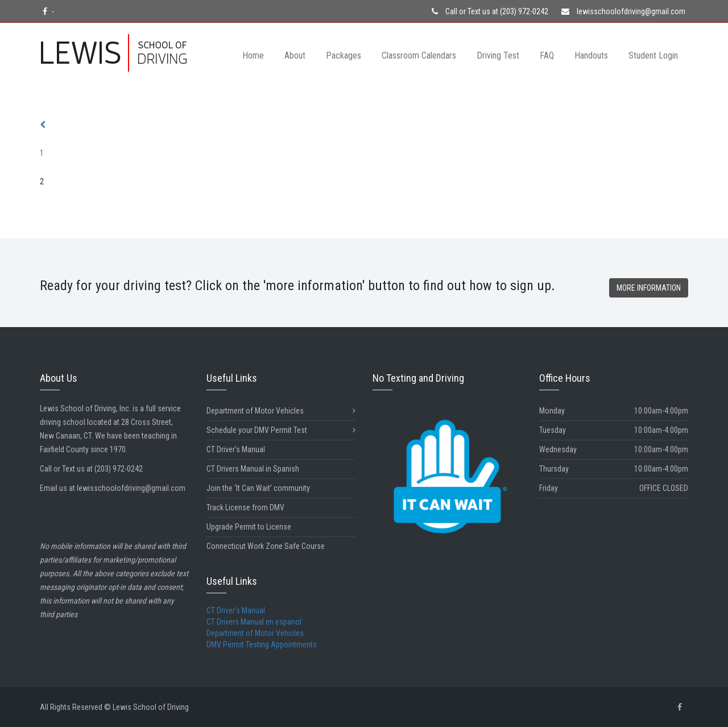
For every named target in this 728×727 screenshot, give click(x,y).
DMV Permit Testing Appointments (262, 645)
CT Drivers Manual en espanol (254, 622)
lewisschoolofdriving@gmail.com (623, 11)
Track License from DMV (245, 507)
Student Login (653, 55)
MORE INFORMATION (649, 288)
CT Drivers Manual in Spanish (253, 469)
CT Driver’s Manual (236, 449)
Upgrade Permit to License (249, 527)
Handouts (591, 55)
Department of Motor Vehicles (281, 411)
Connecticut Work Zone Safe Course (266, 546)
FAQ (547, 55)
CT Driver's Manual (236, 610)
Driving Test (498, 55)
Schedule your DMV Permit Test (281, 430)
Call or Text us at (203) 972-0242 (490, 11)
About (295, 55)
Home (253, 55)
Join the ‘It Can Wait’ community (258, 488)
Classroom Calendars (419, 55)
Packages (344, 55)
